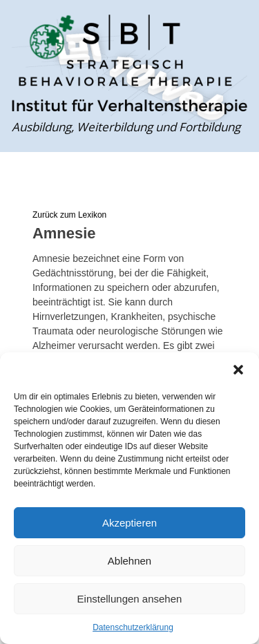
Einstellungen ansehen (130, 599)
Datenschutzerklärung (133, 627)
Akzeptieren (129, 523)
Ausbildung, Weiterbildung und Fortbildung (126, 127)
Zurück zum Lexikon (69, 215)
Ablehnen (129, 561)
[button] (238, 370)
